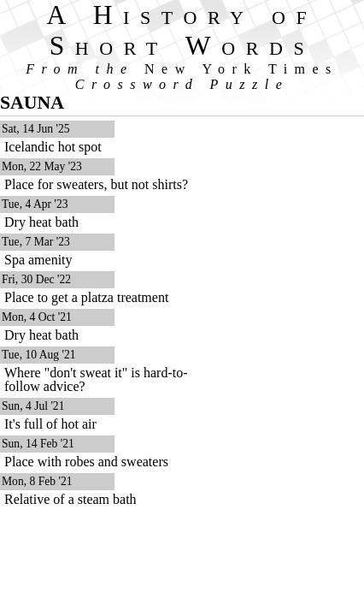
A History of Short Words (182, 30)
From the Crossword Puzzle (182, 77)
